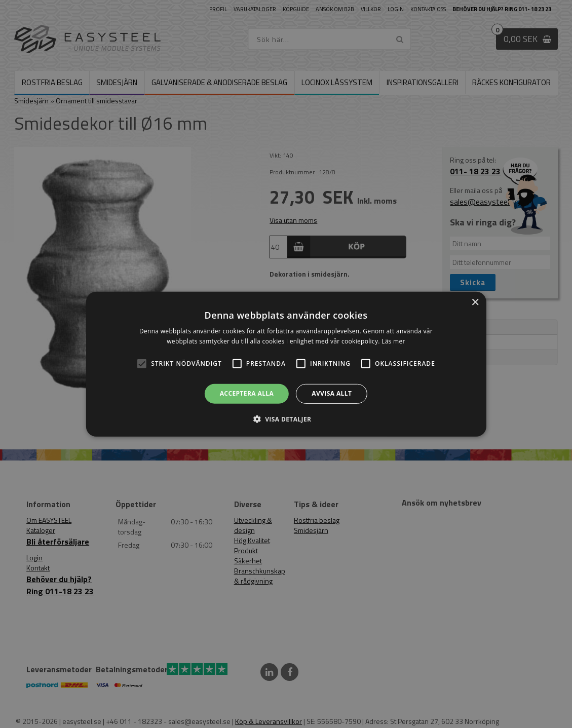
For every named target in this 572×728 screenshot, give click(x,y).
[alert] (286, 364)
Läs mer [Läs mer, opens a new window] (393, 341)
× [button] (475, 302)
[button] (142, 364)
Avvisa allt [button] (332, 393)
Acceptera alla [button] (247, 393)
